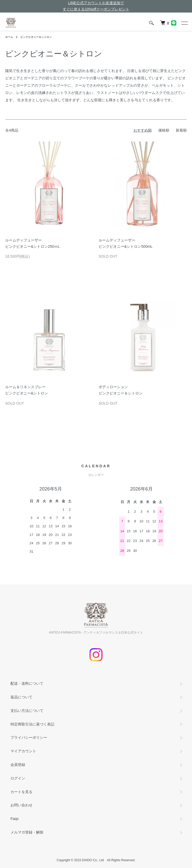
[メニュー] (184, 23)
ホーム (9, 37)
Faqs (15, 819)
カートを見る (21, 792)
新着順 (181, 130)
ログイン (18, 778)
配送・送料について (27, 683)
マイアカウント (23, 751)
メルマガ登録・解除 (27, 832)
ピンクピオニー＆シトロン (36, 37)
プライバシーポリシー (29, 737)
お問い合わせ (21, 805)
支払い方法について (27, 711)
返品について (21, 697)
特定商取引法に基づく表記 (32, 724)
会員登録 (18, 765)
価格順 (164, 130)
